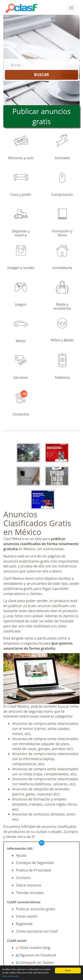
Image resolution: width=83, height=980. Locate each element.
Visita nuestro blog (33, 948)
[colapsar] (71, 8)
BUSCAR (41, 75)
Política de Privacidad (33, 870)
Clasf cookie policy (11, 976)
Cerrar (68, 970)
